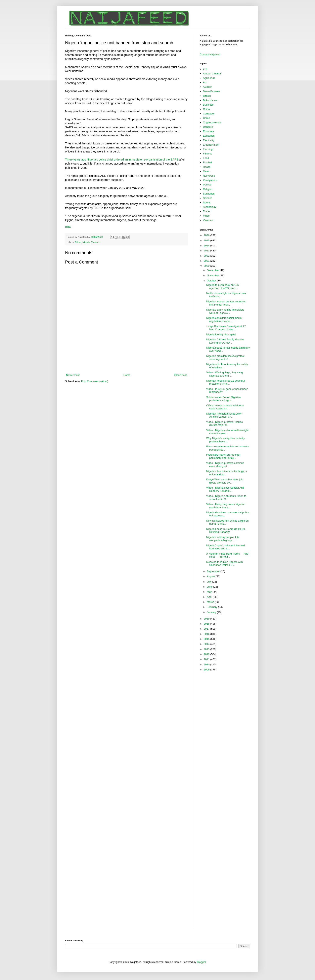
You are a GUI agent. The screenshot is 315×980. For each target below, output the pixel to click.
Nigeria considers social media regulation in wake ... (224, 320)
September (214, 571)
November (213, 275)
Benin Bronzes (211, 91)
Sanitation (209, 194)
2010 (207, 664)
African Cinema (212, 74)
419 (205, 69)
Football (208, 162)
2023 (207, 251)
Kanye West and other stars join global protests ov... (225, 481)
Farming (208, 149)
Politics (207, 185)
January (212, 612)
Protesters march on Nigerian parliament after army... (223, 456)
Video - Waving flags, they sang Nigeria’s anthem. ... (224, 374)
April (210, 597)
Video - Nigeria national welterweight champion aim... (227, 432)
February (213, 607)
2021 (207, 261)
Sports (207, 202)
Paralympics (210, 180)
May (210, 592)
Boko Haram (210, 100)
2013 (207, 649)
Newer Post (73, 375)
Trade (206, 211)
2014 (207, 644)
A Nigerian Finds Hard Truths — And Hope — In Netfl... (227, 555)
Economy (208, 131)
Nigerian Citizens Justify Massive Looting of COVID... (225, 341)
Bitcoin (207, 96)
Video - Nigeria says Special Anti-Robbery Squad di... (225, 489)
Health (207, 167)
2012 (207, 654)
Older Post (181, 375)
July (210, 582)
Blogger (201, 962)
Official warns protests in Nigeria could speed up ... (225, 407)
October (212, 281)
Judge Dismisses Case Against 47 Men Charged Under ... (226, 328)
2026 (207, 235)
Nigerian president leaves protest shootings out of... (225, 358)
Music (206, 171)
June (210, 587)
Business (208, 105)
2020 (207, 266)
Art (205, 82)
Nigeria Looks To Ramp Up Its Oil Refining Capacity (225, 531)
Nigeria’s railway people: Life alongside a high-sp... (223, 539)
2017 (207, 629)
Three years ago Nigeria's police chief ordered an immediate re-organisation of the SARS (122, 160)
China (206, 109)
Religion (208, 189)
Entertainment (211, 145)
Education (209, 136)
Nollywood (209, 176)
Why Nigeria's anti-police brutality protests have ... (225, 440)
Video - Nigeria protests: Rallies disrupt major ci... (224, 424)
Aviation (208, 87)
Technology (210, 207)
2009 (207, 670)
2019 (207, 619)
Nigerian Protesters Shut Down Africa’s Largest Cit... (224, 415)
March (211, 602)
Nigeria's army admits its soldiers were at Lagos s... (225, 311)
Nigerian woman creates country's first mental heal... (226, 303)
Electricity (209, 140)
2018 (207, 624)
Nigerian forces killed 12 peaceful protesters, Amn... (225, 382)
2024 (207, 246)
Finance (208, 154)
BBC (68, 227)
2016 (207, 634)
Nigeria (86, 242)
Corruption (209, 114)
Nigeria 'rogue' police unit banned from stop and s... (225, 547)
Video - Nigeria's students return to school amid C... (226, 498)
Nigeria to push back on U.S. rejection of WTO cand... (223, 287)
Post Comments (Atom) (95, 381)
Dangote (208, 127)
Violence (96, 242)
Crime (78, 242)
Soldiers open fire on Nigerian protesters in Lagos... (223, 399)
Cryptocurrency (212, 122)
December (213, 270)
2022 (207, 256)
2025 (207, 240)
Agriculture (209, 78)
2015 (207, 639)
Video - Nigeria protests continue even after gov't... (225, 465)
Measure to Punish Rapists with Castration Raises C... (224, 564)
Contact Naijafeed (210, 54)
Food (206, 158)
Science (208, 198)
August (211, 576)
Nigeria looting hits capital (221, 334)
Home (127, 375)
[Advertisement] (126, 362)
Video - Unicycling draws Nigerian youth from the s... (226, 506)
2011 (207, 659)
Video (206, 216)
